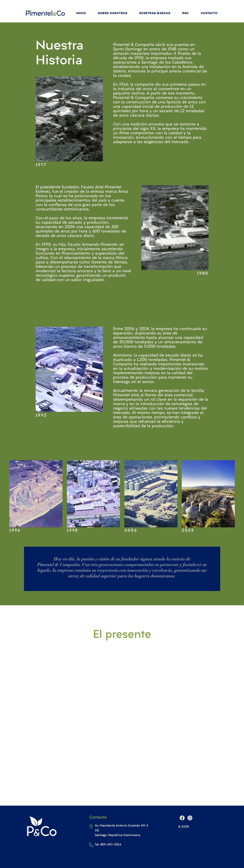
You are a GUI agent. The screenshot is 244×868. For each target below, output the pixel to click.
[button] (113, 13)
